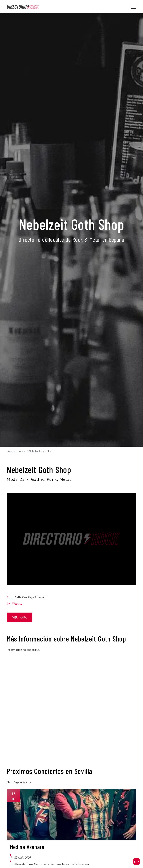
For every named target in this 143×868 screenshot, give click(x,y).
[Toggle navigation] (134, 7)
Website (14, 603)
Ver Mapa (20, 617)
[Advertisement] (27, 674)
